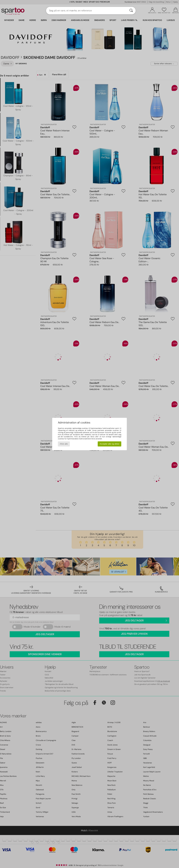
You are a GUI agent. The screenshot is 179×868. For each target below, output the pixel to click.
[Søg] (131, 11)
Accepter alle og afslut (109, 444)
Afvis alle (64, 444)
